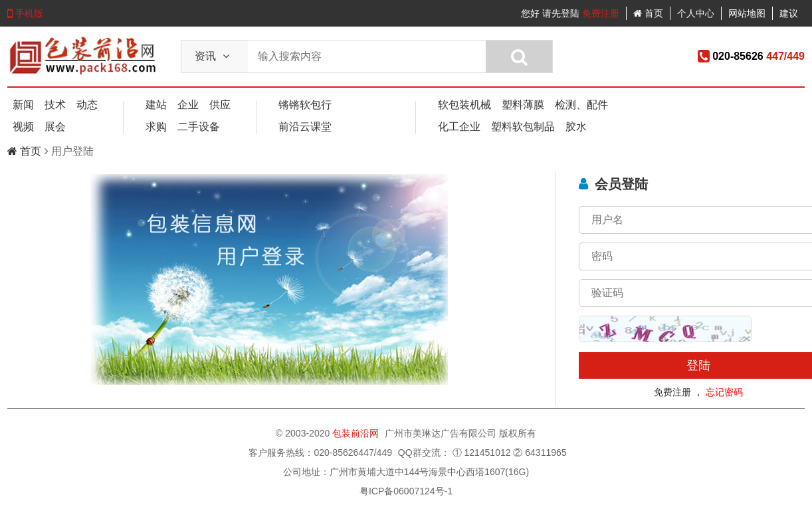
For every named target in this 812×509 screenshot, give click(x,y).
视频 (23, 127)
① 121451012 (482, 453)
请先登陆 (561, 13)
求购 (156, 127)
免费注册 (601, 13)
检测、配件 (581, 105)
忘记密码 (724, 392)
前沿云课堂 (305, 127)
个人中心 (696, 13)
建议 (789, 13)
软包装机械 (464, 105)
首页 (648, 13)
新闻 (23, 105)
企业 (188, 105)
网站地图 (747, 13)
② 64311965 (540, 453)
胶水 (576, 127)
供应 (220, 105)
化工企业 (459, 127)
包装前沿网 (357, 433)
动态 (87, 105)
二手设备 (199, 127)
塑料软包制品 (523, 127)
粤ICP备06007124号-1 (406, 491)
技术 (55, 105)
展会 (55, 127)
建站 (156, 105)
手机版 (25, 13)
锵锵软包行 (305, 105)
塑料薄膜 (523, 105)
